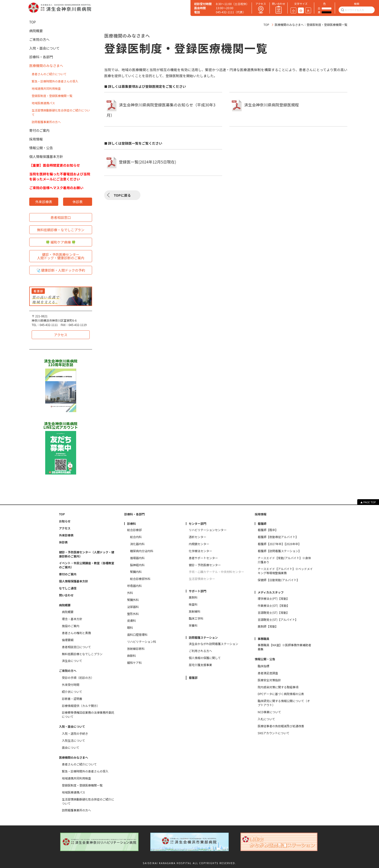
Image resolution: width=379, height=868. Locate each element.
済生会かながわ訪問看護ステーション (213, 644)
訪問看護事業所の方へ (46, 122)
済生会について (72, 661)
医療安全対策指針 (269, 680)
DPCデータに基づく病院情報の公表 (281, 694)
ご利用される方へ (200, 651)
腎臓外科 (133, 600)
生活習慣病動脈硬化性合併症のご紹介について (88, 801)
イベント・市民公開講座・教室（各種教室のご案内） (87, 565)
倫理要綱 (68, 640)
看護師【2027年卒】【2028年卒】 (279, 544)
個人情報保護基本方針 (46, 156)
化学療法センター (200, 551)
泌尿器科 (133, 607)
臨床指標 (263, 666)
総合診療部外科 (140, 579)
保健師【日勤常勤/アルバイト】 (279, 580)
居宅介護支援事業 (200, 665)
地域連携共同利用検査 (46, 88)
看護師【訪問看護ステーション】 (279, 551)
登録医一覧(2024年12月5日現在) (148, 162)
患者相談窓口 (61, 217)
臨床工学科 (196, 618)
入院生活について (73, 741)
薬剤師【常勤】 (268, 626)
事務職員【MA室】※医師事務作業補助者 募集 (285, 647)
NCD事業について (269, 712)
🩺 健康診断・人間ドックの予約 (61, 270)
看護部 (193, 678)
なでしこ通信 (68, 588)
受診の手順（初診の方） (78, 678)
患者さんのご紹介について (49, 74)
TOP (266, 25)
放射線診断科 (136, 649)
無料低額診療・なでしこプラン (61, 230)
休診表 (78, 202)
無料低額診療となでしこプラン (82, 654)
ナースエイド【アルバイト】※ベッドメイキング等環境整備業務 (285, 571)
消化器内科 (137, 544)
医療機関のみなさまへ (46, 66)
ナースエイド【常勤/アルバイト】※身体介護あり (284, 560)
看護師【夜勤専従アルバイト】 (278, 537)
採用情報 (36, 139)
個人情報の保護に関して (205, 658)
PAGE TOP (370, 502)
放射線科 (195, 611)
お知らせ (65, 521)
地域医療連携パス (43, 103)
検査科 (193, 604)
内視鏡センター (199, 544)
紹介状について (72, 692)
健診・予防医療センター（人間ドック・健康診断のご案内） (87, 554)
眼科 (130, 628)
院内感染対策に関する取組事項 (278, 687)
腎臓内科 (136, 572)
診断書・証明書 (72, 699)
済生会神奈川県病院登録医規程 (272, 105)
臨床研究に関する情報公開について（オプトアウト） (284, 703)
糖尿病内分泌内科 (142, 551)
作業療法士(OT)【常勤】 (274, 606)
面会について (71, 748)
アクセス (61, 335)
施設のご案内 (71, 626)
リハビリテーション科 (142, 642)
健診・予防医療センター (205, 565)
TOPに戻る (122, 195)
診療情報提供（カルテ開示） (81, 706)
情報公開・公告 (41, 148)
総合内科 (136, 537)
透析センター (197, 537)
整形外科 (133, 614)
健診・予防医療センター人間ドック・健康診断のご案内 (61, 256)
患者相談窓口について (76, 647)
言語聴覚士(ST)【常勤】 (273, 613)
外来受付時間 (71, 685)
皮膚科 (131, 621)
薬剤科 (193, 597)
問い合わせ (66, 595)
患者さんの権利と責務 (76, 633)
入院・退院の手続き (75, 734)
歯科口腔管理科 (137, 635)
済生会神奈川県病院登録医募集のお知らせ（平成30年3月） (161, 110)
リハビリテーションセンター (208, 530)
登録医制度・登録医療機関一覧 (52, 96)
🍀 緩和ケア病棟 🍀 (61, 242)
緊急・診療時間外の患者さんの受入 (55, 81)
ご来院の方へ (39, 39)
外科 (130, 593)
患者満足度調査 (268, 673)
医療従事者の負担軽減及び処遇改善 (281, 726)
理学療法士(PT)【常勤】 (273, 599)
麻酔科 (131, 656)
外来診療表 (44, 202)
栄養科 (193, 625)
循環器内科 (137, 558)
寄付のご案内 (39, 130)
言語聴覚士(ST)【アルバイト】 (278, 620)
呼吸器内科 (134, 586)
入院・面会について (44, 48)
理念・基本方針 (72, 619)
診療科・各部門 (41, 57)
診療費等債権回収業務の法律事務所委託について (88, 715)
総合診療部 (134, 530)
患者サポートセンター (203, 558)
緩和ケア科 (134, 663)
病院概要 (36, 31)
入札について (266, 719)
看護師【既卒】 (268, 530)
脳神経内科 (137, 565)
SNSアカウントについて (273, 733)
